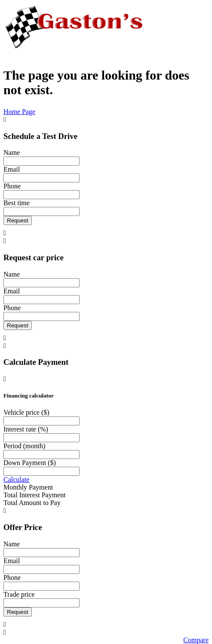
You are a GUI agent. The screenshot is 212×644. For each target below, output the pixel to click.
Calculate (16, 479)
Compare (196, 640)
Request (18, 220)
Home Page (19, 112)
